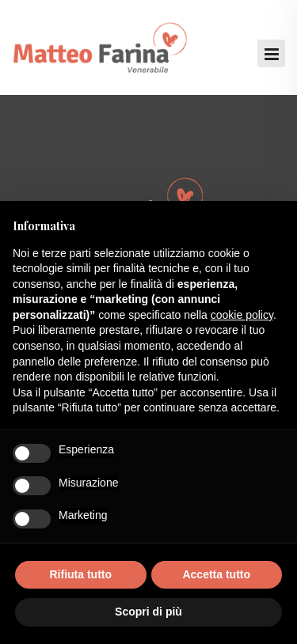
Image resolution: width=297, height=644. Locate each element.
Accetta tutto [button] (216, 574)
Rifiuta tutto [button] (80, 574)
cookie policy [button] (242, 315)
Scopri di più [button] (148, 612)
